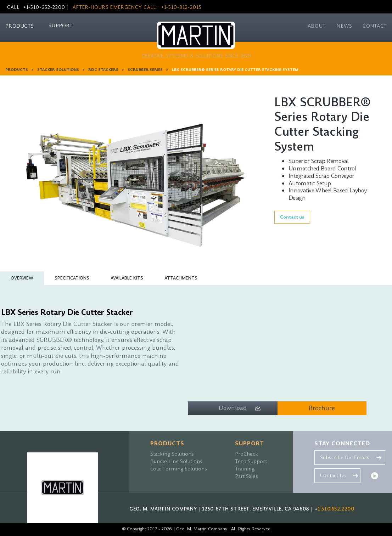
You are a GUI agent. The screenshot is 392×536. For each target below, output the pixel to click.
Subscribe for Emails (345, 457)
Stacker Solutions (58, 70)
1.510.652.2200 (336, 509)
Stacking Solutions (172, 454)
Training (245, 469)
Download (233, 408)
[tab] (22, 278)
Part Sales (247, 476)
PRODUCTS (19, 26)
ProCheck (247, 454)
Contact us (292, 217)
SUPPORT (61, 26)
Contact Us (333, 475)
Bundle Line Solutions (176, 461)
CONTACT (375, 26)
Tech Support (251, 461)
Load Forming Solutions (179, 469)
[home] (196, 42)
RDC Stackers (103, 70)
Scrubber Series (145, 70)
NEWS (344, 26)
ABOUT (317, 26)
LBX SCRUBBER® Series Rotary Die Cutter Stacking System (235, 70)
